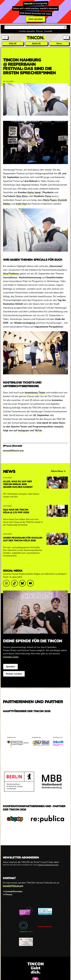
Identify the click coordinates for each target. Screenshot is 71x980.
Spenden (10, 667)
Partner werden (14, 674)
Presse (40, 31)
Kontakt (48, 31)
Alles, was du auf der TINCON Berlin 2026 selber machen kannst (18, 484)
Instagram (23, 430)
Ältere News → (58, 471)
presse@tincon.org (13, 451)
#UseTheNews (11, 274)
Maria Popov (50, 200)
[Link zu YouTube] (30, 583)
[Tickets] (5, 37)
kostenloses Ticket (35, 393)
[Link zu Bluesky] (22, 583)
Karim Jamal (34, 192)
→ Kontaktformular (13, 891)
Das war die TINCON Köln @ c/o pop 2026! (16, 511)
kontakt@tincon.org (13, 886)
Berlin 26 (36, 44)
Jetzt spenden (36, 19)
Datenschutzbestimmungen (48, 865)
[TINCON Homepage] (35, 38)
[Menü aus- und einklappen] (66, 37)
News (59, 44)
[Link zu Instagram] (6, 583)
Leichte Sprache (27, 31)
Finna (48, 196)
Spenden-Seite (11, 657)
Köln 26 (13, 44)
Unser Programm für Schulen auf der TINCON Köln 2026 (23, 539)
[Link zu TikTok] (14, 583)
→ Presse (8, 895)
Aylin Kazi (21, 204)
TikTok (38, 430)
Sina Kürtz (22, 196)
